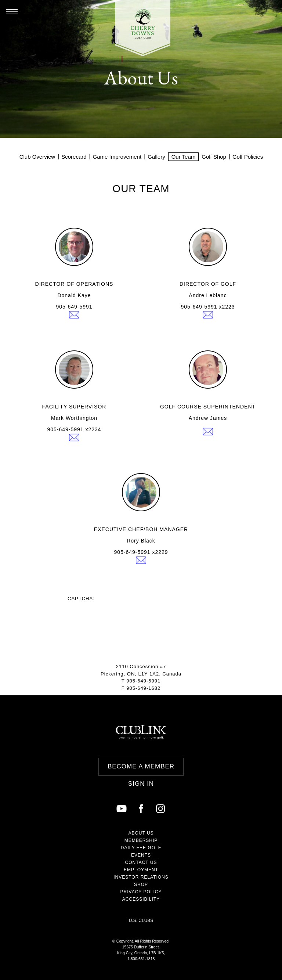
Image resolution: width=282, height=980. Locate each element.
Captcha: (81, 599)
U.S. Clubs (141, 920)
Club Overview (37, 157)
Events (141, 855)
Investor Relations (141, 877)
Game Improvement (117, 157)
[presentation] (123, 616)
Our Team (184, 157)
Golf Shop (214, 157)
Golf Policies (248, 157)
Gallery (156, 157)
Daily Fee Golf (141, 848)
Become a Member (141, 766)
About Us (141, 833)
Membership (141, 840)
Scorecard (74, 157)
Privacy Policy (141, 892)
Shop (141, 884)
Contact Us (141, 862)
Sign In (141, 784)
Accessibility (141, 899)
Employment (141, 870)
